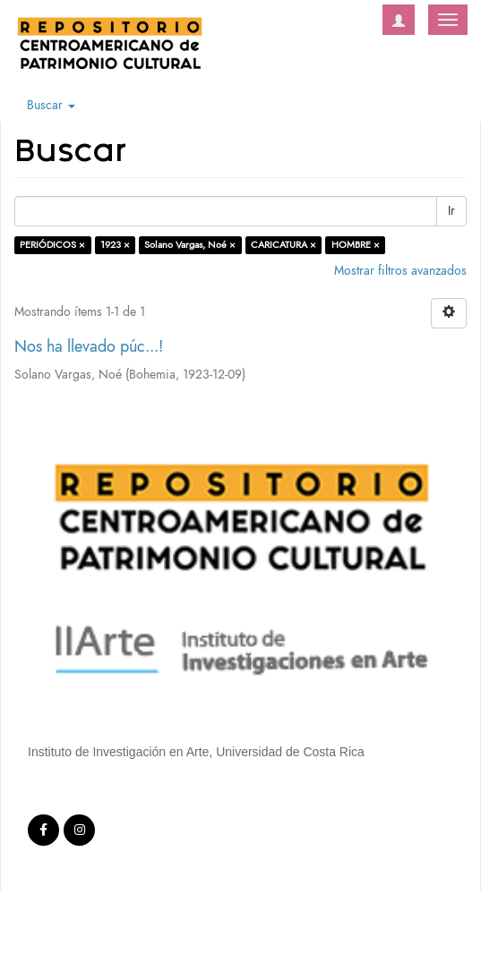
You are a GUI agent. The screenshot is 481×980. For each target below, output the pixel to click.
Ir (451, 211)
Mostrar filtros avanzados (400, 271)
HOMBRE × (356, 245)
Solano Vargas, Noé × (190, 245)
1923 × (115, 245)
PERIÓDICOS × (52, 245)
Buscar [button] (51, 105)
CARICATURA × (283, 245)
